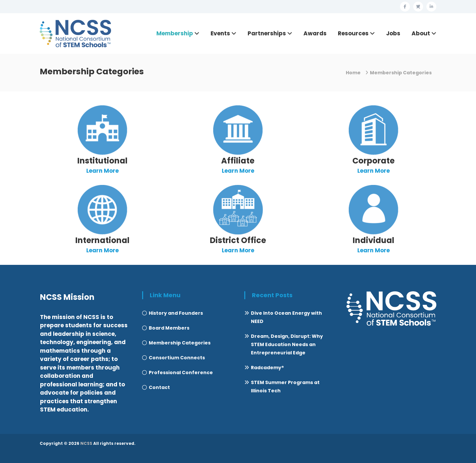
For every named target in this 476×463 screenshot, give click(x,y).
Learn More (102, 171)
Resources (353, 33)
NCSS (86, 443)
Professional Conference (181, 373)
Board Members (169, 328)
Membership (175, 33)
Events (220, 33)
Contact (159, 387)
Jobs (393, 33)
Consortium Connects (177, 358)
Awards (315, 33)
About (421, 33)
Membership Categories (180, 343)
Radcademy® (267, 368)
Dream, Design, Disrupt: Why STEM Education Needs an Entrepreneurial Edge (287, 344)
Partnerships (267, 33)
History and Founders (176, 313)
